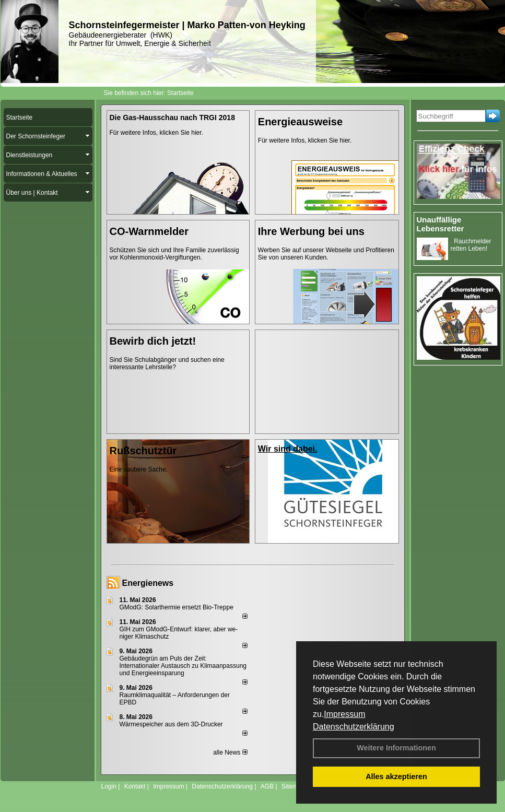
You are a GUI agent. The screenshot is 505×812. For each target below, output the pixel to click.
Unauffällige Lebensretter (441, 224)
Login (109, 786)
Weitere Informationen (396, 748)
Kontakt (135, 786)
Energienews (148, 583)
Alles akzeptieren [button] (396, 776)
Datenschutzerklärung (354, 727)
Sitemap (293, 786)
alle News (230, 752)
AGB (267, 786)
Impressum (344, 714)
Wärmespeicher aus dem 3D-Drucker (171, 724)
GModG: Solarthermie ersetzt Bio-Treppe (177, 607)
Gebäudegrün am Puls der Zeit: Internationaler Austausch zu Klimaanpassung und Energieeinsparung (183, 666)
